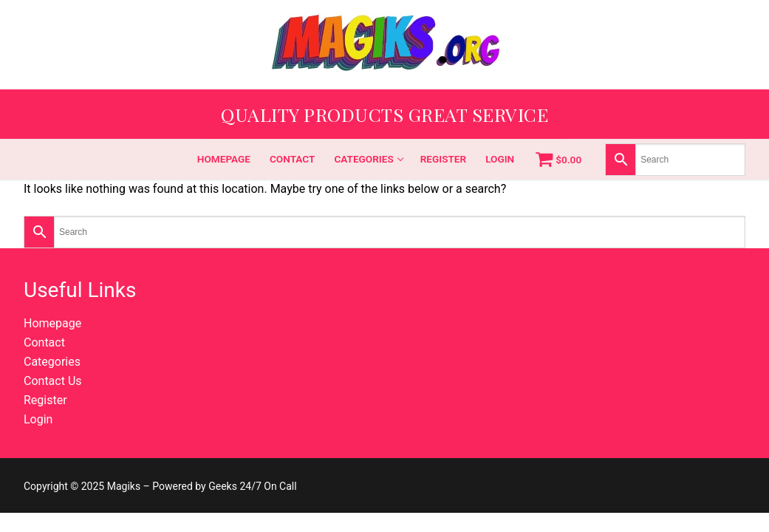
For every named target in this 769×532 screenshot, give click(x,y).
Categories (52, 362)
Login (38, 419)
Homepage (52, 323)
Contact (44, 342)
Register (45, 400)
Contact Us (53, 381)
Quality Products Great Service (384, 114)
